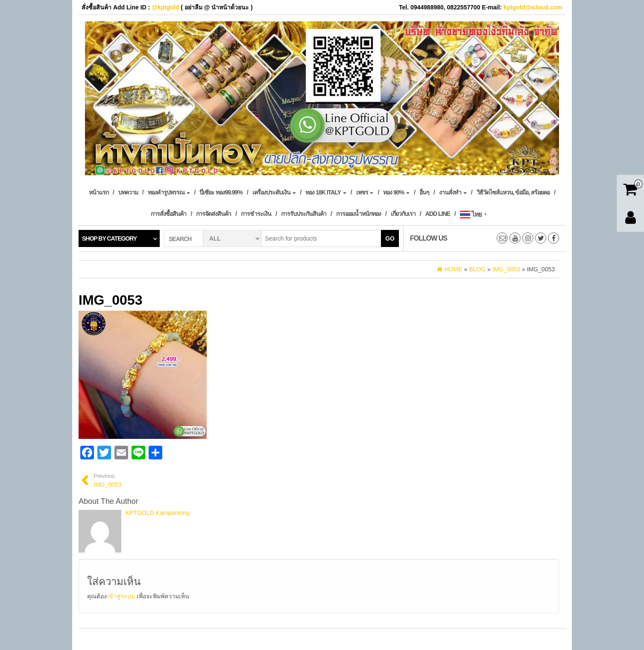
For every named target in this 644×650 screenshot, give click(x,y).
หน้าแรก (99, 192)
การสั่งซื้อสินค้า (168, 214)
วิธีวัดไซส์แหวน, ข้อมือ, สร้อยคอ (513, 192)
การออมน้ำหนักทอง (359, 214)
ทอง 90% (396, 192)
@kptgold (165, 7)
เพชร (365, 192)
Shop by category (109, 238)
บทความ (128, 192)
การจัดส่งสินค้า (214, 214)
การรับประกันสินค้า (304, 214)
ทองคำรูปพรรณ (169, 192)
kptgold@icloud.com (533, 7)
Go (390, 238)
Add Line (438, 214)
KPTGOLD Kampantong (158, 513)
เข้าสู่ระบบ (121, 596)
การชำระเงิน (256, 214)
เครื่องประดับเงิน (274, 192)
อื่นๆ (424, 192)
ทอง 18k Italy (326, 192)
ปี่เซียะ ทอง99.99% (221, 192)
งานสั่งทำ (453, 192)
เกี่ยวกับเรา (403, 214)
